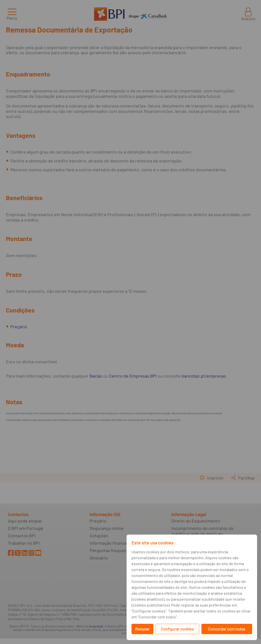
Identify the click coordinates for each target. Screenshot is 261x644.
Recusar (142, 629)
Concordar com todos (227, 629)
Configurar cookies (177, 629)
